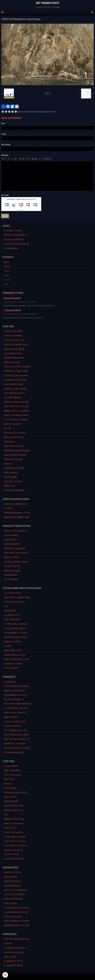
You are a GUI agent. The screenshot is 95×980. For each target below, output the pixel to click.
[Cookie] (5, 975)
